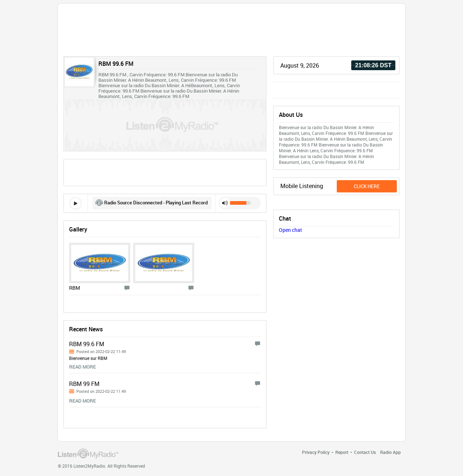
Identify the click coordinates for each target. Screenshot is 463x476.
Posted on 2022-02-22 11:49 (101, 351)
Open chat (290, 230)
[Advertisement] (231, 32)
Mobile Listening (302, 186)
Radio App (390, 452)
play (76, 203)
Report (342, 452)
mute (225, 203)
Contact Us (365, 452)
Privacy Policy (316, 452)
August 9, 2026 (300, 65)
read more (82, 367)
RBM (75, 288)
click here (367, 186)
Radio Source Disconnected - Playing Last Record (156, 203)
